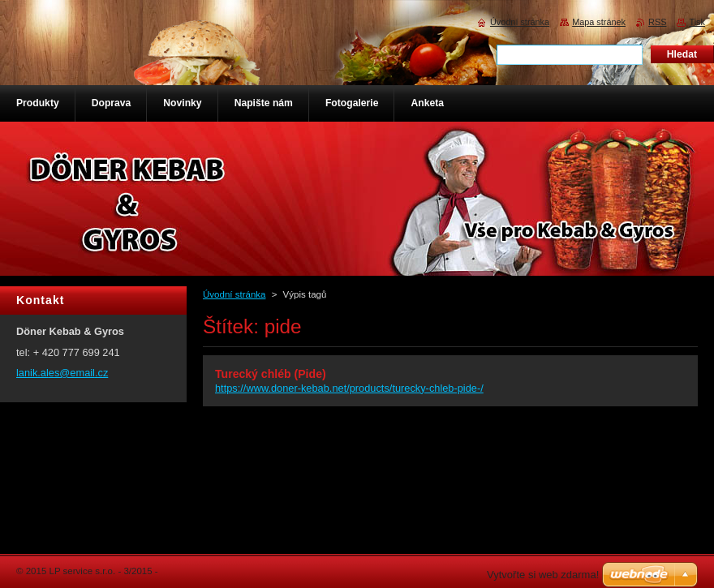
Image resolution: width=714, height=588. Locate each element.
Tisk (697, 22)
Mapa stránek (599, 22)
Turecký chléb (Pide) (271, 374)
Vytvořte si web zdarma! (543, 575)
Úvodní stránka (234, 294)
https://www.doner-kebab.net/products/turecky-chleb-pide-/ (349, 388)
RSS (657, 22)
